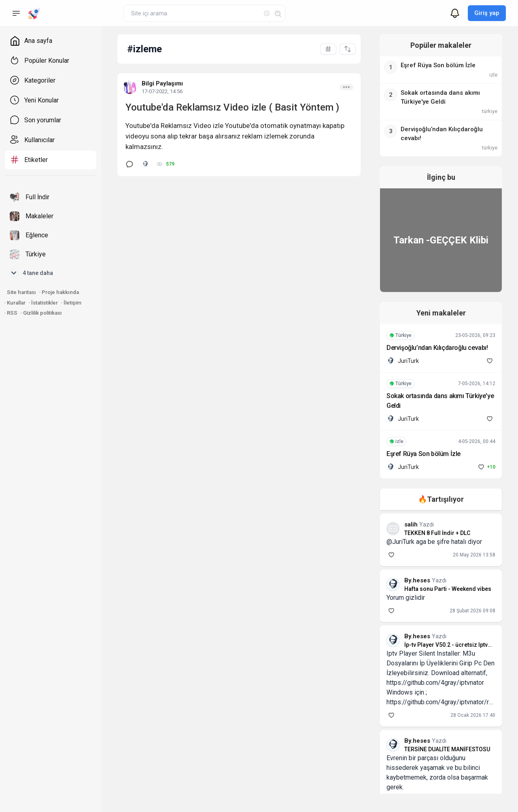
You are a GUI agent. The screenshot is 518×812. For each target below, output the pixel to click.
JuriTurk (402, 361)
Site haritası (21, 292)
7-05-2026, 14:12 (477, 384)
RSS (12, 313)
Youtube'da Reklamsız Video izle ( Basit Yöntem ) (232, 107)
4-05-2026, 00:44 (477, 441)
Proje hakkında (60, 292)
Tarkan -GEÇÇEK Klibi (438, 240)
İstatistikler (45, 303)
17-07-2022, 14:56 (162, 91)
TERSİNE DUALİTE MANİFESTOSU (441, 749)
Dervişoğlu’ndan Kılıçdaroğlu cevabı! (431, 348)
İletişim (72, 303)
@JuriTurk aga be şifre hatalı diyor (428, 542)
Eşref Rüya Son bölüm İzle (417, 454)
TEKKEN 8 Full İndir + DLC (431, 533)
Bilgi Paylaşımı (162, 83)
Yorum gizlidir (399, 598)
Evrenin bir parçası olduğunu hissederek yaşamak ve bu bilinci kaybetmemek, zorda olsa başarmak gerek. (436, 768)
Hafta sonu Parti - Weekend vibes (441, 589)
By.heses (412, 580)
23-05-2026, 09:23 (475, 335)
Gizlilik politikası (42, 313)
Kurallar (16, 303)
